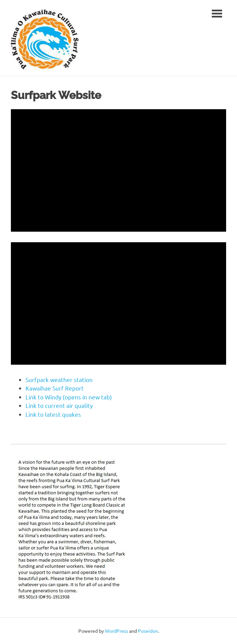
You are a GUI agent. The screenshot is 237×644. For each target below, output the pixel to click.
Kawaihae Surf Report (55, 388)
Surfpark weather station (59, 379)
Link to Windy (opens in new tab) (69, 397)
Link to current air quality (59, 405)
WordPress (116, 631)
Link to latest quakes (53, 414)
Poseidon (148, 631)
